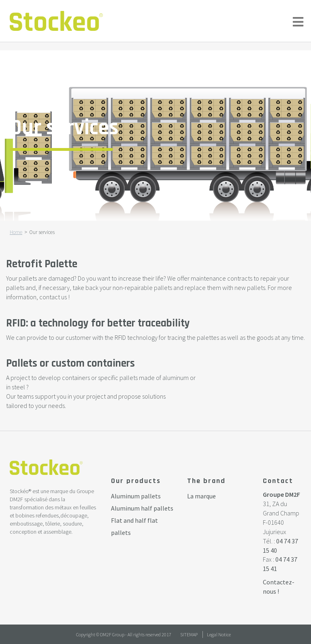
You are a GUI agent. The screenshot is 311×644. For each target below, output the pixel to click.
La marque (201, 496)
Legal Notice (219, 634)
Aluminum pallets (136, 496)
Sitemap (189, 634)
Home (16, 232)
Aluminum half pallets (142, 508)
